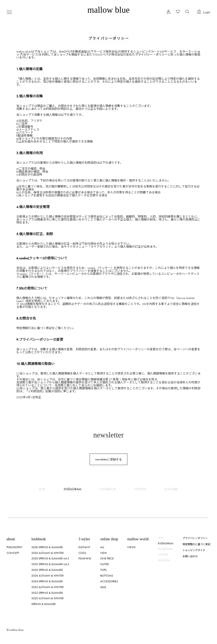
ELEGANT (84, 547)
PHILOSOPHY (14, 547)
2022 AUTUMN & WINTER (47, 598)
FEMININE (85, 558)
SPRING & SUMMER (43, 604)
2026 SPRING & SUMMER (47, 547)
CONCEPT (13, 553)
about (11, 539)
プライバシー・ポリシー (151, 54)
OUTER (104, 564)
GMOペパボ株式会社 (73, 52)
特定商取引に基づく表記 (196, 544)
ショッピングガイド (194, 550)
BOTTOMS (107, 576)
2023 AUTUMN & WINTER (47, 587)
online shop (109, 539)
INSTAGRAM (73, 489)
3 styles (84, 539)
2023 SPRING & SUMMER (47, 593)
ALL (102, 547)
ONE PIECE (107, 558)
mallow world (138, 539)
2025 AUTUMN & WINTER (47, 553)
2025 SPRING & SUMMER (47, 570)
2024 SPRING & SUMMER (47, 581)
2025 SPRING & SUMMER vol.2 (50, 564)
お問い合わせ (190, 556)
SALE (103, 587)
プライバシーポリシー (195, 538)
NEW (104, 553)
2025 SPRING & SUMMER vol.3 (50, 558)
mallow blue (109, 10)
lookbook (39, 539)
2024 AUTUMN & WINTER (47, 576)
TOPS (103, 570)
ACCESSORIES (109, 581)
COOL (82, 553)
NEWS (131, 547)
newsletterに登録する (108, 459)
